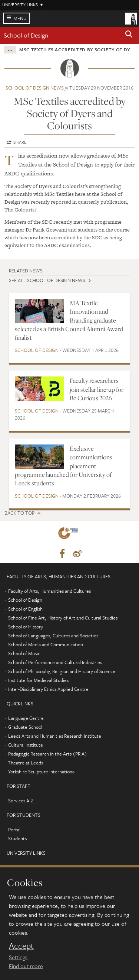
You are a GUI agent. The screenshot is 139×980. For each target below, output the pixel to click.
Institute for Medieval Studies (38, 680)
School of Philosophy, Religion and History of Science (62, 671)
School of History (26, 627)
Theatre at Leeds (25, 763)
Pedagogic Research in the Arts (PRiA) (48, 754)
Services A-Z (21, 801)
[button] (129, 35)
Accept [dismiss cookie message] (21, 946)
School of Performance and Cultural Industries (55, 662)
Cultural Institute (26, 745)
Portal (14, 829)
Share (20, 142)
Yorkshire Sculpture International (42, 772)
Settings (18, 957)
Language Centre (26, 718)
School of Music (24, 653)
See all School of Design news (47, 280)
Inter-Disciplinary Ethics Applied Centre (48, 689)
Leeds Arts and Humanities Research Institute (55, 736)
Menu (20, 18)
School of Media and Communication (46, 644)
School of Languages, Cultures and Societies (53, 635)
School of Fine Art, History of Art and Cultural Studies (63, 618)
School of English (25, 609)
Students (17, 838)
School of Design (26, 35)
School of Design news (35, 88)
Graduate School (25, 727)
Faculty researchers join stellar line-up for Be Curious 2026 (97, 389)
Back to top (19, 513)
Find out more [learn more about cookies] (26, 966)
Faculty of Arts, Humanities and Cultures (49, 591)
